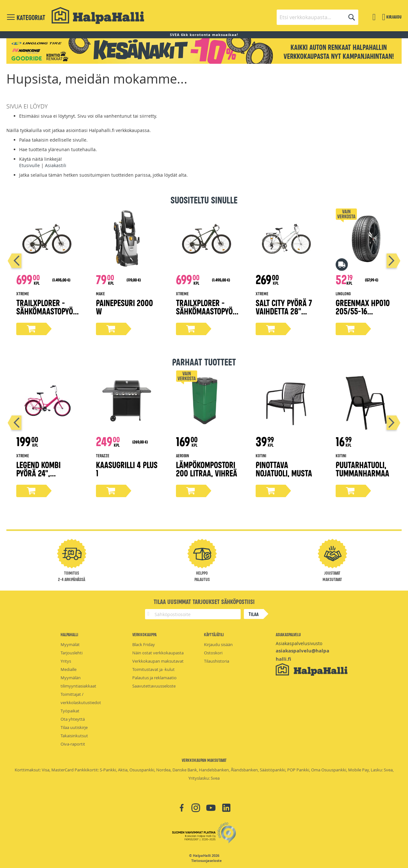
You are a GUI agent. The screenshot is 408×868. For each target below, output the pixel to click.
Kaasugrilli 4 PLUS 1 (127, 469)
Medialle (69, 669)
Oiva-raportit (73, 744)
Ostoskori (213, 653)
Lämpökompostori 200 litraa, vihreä (207, 469)
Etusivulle (29, 165)
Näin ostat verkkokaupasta (158, 653)
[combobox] (317, 17)
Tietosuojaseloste (207, 861)
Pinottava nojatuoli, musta (284, 469)
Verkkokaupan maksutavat (158, 661)
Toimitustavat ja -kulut (153, 669)
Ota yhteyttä (73, 719)
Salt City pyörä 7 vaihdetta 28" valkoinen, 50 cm (284, 311)
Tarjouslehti (72, 653)
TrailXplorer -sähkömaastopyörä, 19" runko (206, 311)
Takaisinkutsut (74, 736)
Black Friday (144, 644)
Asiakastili (56, 165)
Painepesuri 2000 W (124, 307)
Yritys (66, 661)
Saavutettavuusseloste (154, 686)
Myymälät (70, 644)
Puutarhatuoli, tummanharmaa (362, 469)
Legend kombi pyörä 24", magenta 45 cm (41, 473)
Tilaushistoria (217, 661)
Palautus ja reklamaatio (154, 678)
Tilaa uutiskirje (74, 727)
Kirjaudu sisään (218, 644)
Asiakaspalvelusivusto (299, 643)
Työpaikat (70, 711)
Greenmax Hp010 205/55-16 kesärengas (363, 311)
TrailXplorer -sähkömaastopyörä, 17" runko (47, 311)
